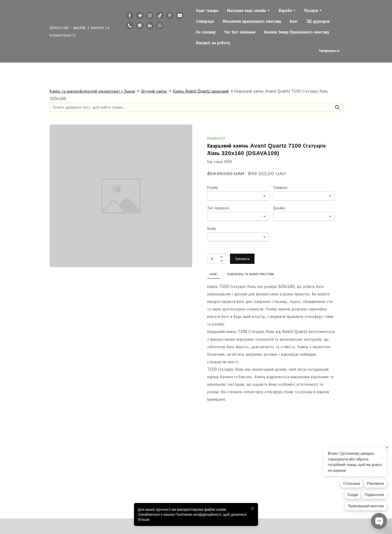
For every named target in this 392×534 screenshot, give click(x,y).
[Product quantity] (215, 259)
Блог (294, 21)
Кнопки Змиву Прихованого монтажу (297, 32)
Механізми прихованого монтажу (252, 21)
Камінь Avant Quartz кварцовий (201, 91)
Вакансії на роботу (213, 43)
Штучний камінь (154, 91)
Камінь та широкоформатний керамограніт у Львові (92, 91)
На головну (206, 32)
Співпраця (205, 21)
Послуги (311, 11)
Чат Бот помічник (240, 32)
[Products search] (196, 107)
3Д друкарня (318, 21)
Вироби (285, 11)
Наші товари (207, 11)
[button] (130, 16)
